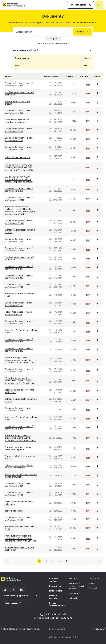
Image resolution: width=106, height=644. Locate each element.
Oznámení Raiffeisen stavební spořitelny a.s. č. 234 (19, 485)
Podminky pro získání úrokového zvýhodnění (19, 503)
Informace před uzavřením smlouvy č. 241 (21, 331)
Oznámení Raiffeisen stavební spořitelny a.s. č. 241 (19, 409)
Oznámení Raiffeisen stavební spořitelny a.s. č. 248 (19, 277)
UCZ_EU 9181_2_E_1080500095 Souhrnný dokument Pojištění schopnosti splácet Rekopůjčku (19, 179)
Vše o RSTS (94, 579)
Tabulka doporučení (14, 511)
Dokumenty (74, 594)
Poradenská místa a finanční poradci (76, 586)
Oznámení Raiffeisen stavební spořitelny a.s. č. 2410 (19, 240)
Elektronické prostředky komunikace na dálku (21, 231)
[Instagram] (5, 590)
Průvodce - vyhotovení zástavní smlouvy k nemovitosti (19, 466)
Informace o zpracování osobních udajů (20, 295)
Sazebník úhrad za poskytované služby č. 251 (19, 93)
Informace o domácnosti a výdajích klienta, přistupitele (21, 476)
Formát (85, 77)
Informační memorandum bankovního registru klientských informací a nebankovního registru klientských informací (20, 210)
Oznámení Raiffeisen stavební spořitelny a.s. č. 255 (19, 112)
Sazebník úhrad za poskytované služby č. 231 (19, 549)
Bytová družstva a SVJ (57, 604)
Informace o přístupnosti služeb (64, 637)
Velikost (71, 77)
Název (9, 77)
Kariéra (92, 583)
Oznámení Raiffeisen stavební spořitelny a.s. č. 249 (19, 268)
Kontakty (73, 579)
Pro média (94, 588)
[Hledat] (82, 32)
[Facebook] (13, 590)
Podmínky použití (57, 629)
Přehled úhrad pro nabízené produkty (17, 103)
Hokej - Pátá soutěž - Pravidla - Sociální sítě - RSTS (19, 313)
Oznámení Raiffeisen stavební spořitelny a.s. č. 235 (19, 427)
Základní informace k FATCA (17, 157)
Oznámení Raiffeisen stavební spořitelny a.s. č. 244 (19, 340)
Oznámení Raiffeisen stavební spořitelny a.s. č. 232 (19, 519)
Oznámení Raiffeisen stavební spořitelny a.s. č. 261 (19, 84)
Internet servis (81, 5)
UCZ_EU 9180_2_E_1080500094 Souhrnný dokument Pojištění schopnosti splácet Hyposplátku (19, 168)
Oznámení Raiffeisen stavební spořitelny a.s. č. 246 (19, 304)
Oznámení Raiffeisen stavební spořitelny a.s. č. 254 (19, 130)
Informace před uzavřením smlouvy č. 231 (21, 528)
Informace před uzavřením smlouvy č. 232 (21, 418)
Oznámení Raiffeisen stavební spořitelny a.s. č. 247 (19, 286)
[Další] (99, 561)
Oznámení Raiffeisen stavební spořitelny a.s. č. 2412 (19, 222)
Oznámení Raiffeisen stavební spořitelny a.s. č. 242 (19, 370)
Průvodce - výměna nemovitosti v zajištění (20, 457)
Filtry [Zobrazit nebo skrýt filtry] (53, 39)
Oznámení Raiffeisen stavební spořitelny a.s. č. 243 (19, 350)
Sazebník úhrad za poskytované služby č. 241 (19, 391)
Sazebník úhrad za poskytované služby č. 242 (19, 258)
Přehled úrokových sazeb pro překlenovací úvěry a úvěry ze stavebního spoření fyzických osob (20, 360)
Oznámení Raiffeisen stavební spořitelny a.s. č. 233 (19, 494)
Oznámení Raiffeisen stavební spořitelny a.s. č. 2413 (19, 199)
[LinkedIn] (21, 590)
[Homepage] (12, 581)
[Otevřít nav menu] (99, 5)
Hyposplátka (56, 591)
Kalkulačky (74, 598)
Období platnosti (52, 77)
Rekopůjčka (55, 586)
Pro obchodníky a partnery (16, 596)
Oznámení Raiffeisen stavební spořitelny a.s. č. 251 (19, 190)
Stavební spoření (54, 580)
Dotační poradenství (56, 597)
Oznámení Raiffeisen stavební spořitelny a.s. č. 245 (19, 322)
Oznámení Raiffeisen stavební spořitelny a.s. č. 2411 (19, 249)
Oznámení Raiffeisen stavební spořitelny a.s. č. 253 (19, 139)
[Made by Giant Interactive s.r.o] (99, 629)
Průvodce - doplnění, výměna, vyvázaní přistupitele (18, 448)
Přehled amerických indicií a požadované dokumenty (17, 121)
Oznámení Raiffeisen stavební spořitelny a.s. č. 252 (19, 148)
